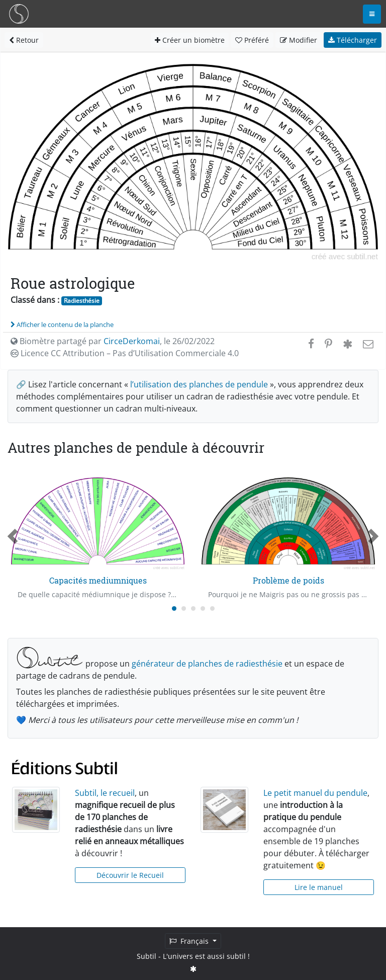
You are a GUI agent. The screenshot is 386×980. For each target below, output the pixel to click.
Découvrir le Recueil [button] (130, 875)
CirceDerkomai (132, 341)
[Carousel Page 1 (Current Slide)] (174, 608)
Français (190, 941)
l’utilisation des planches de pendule (199, 384)
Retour (24, 40)
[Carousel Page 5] (212, 608)
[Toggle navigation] (372, 14)
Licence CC (125, 353)
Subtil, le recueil (105, 793)
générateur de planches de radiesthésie (207, 664)
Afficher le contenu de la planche (62, 324)
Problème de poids (288, 580)
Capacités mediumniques (98, 580)
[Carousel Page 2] (184, 608)
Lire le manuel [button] (319, 887)
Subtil (147, 956)
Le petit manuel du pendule (315, 793)
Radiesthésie (82, 301)
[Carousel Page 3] (193, 608)
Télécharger (353, 40)
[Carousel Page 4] (203, 608)
